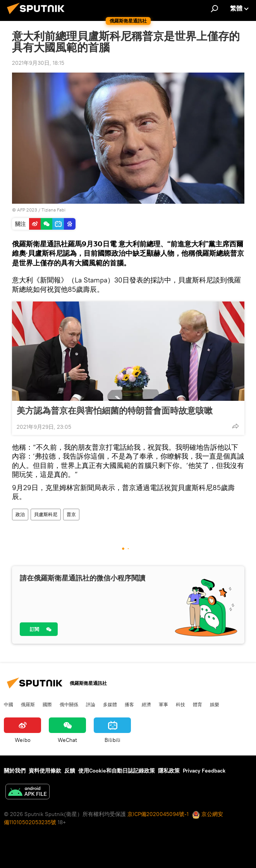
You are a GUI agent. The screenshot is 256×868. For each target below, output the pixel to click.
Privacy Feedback (204, 771)
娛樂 (215, 704)
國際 (47, 704)
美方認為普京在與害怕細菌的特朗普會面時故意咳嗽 (115, 411)
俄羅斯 (28, 704)
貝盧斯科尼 (46, 514)
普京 (71, 514)
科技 (180, 704)
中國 (9, 704)
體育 (198, 704)
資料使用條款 (45, 771)
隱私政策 (169, 771)
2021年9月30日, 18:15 (38, 63)
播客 (129, 704)
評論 (91, 704)
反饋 (70, 771)
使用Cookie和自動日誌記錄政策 (117, 771)
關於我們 (15, 771)
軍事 (163, 704)
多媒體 (110, 704)
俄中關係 (69, 704)
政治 (20, 514)
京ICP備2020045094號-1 (158, 814)
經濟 (146, 704)
